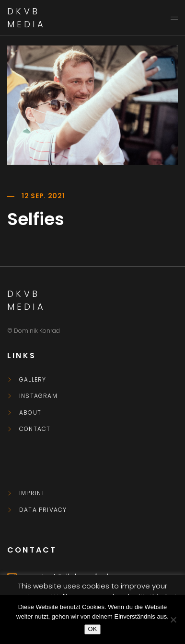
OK (93, 629)
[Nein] (173, 620)
